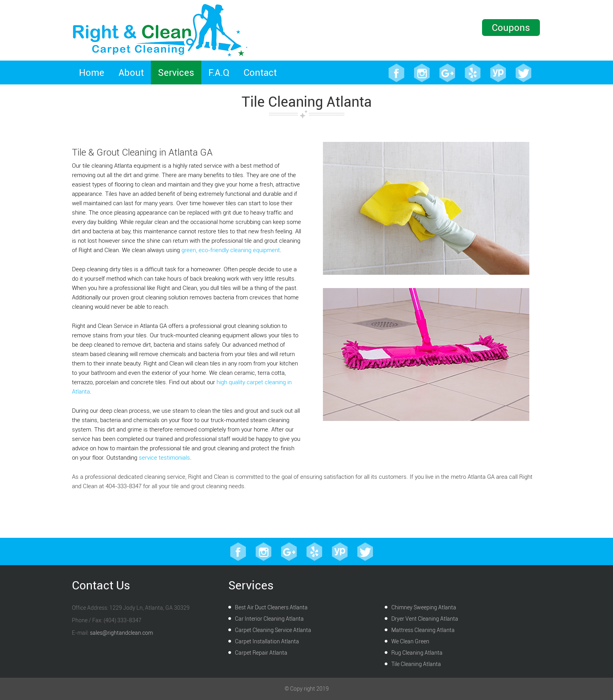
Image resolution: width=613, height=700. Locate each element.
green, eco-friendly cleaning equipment (231, 250)
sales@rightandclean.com (121, 633)
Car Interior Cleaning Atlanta (269, 619)
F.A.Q (219, 73)
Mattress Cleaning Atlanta (423, 630)
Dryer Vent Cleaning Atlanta (425, 619)
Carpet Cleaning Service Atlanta (273, 630)
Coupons (511, 28)
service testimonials (164, 458)
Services (176, 73)
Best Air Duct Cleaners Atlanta (271, 608)
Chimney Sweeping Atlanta (424, 608)
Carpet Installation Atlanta (267, 642)
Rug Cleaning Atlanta (417, 653)
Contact (260, 73)
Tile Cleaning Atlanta (416, 664)
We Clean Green (410, 642)
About (131, 73)
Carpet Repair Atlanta (261, 653)
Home (92, 73)
